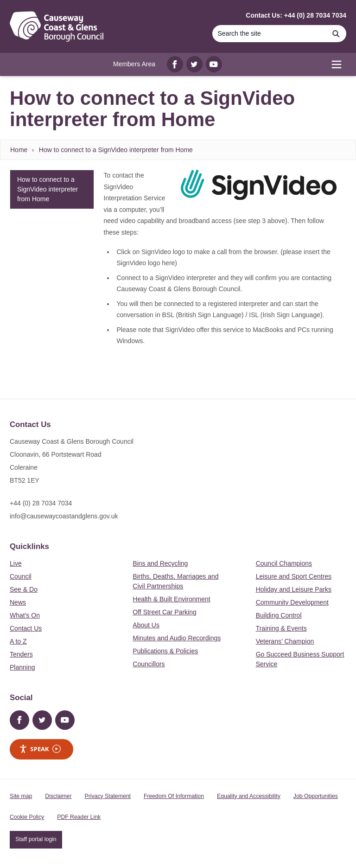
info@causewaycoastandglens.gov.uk (64, 516)
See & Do (24, 589)
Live (16, 563)
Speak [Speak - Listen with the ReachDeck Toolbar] (40, 749)
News (18, 602)
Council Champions (284, 563)
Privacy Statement (108, 796)
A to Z (18, 641)
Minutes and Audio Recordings (177, 638)
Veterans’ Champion (285, 641)
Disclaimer (58, 796)
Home (19, 150)
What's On (25, 615)
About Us (146, 625)
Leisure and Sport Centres (294, 576)
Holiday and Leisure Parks (294, 589)
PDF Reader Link (79, 817)
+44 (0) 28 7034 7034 (41, 503)
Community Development (292, 602)
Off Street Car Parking (164, 612)
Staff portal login (36, 839)
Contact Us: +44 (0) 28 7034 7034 (296, 15)
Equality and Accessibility (249, 796)
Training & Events (281, 628)
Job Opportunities (316, 796)
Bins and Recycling (160, 563)
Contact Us (26, 628)
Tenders (21, 654)
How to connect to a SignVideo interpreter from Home (116, 150)
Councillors (149, 664)
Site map (21, 796)
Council (21, 576)
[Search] (269, 34)
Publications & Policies (165, 651)
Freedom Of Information (174, 796)
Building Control (279, 615)
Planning (22, 667)
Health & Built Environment (171, 599)
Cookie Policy (27, 817)
